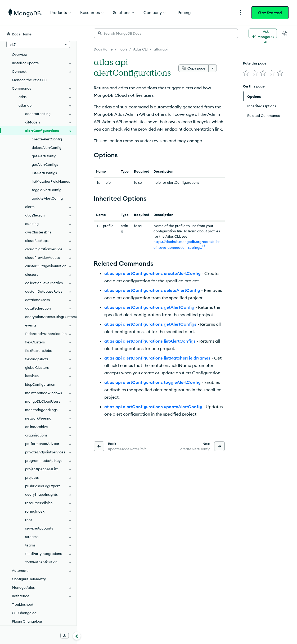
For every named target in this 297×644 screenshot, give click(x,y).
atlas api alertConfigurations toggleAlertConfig (152, 382)
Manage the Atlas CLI (30, 80)
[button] (38, 44)
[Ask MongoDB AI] (263, 33)
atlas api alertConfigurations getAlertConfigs (150, 324)
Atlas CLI (140, 49)
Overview (20, 54)
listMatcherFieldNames (51, 181)
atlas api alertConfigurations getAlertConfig (149, 307)
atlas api (161, 49)
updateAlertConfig (47, 198)
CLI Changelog (24, 613)
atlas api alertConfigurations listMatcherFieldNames (157, 358)
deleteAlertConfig (47, 148)
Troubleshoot (23, 604)
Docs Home (103, 49)
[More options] (213, 68)
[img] (246, 73)
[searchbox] (166, 33)
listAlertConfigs (44, 173)
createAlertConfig (47, 139)
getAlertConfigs (45, 164)
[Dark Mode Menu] (285, 33)
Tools (123, 49)
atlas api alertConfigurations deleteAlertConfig (152, 290)
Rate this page (255, 63)
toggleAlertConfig (47, 190)
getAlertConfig (44, 156)
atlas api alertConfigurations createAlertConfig (152, 273)
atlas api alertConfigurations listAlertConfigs (150, 341)
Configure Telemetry (29, 579)
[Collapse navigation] (77, 636)
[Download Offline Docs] (65, 636)
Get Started (270, 13)
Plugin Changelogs (27, 621)
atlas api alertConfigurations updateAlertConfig (153, 407)
